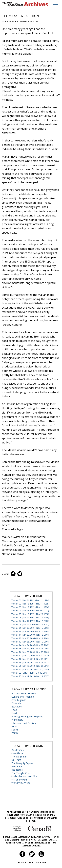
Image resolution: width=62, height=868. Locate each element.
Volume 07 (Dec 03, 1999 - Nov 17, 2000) (30, 621)
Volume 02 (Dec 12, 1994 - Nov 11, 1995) (30, 604)
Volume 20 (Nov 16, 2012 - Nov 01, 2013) (30, 666)
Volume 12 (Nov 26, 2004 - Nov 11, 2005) (30, 638)
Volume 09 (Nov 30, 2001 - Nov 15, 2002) (30, 628)
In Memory (17, 720)
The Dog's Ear (19, 757)
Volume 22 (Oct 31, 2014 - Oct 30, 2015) (30, 673)
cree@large (17, 753)
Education (17, 707)
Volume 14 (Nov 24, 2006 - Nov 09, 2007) (30, 645)
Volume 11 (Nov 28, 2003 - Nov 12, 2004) (30, 635)
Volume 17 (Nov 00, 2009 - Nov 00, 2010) (30, 656)
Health (15, 713)
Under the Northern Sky (24, 776)
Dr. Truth (16, 760)
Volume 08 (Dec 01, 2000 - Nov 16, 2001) (30, 624)
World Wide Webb (21, 783)
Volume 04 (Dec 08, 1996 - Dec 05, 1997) (30, 611)
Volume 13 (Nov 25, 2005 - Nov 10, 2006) (30, 642)
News (14, 726)
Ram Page (17, 766)
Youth (15, 733)
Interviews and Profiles (24, 723)
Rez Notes (17, 770)
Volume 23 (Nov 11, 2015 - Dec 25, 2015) (30, 676)
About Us (41, 862)
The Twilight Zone (21, 773)
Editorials (16, 703)
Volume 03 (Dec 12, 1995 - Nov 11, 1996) (30, 607)
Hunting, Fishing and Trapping (27, 716)
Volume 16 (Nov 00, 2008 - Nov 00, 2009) (30, 652)
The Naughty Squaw (22, 763)
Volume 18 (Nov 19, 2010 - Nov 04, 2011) (30, 659)
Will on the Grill (19, 780)
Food (14, 710)
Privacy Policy (27, 862)
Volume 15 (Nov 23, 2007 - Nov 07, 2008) (30, 649)
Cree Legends (19, 700)
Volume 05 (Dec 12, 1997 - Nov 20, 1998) (30, 614)
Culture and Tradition (23, 697)
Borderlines (18, 750)
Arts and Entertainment (24, 693)
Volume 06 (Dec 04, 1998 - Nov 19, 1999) (30, 618)
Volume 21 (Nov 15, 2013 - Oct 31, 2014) (30, 669)
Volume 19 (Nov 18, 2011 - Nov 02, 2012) (30, 662)
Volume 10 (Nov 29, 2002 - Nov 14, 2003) (30, 631)
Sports (15, 730)
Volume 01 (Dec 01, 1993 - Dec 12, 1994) (30, 600)
